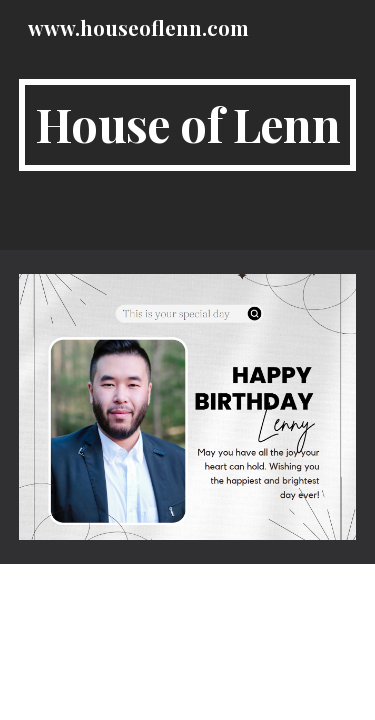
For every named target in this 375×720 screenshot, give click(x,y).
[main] (188, 125)
